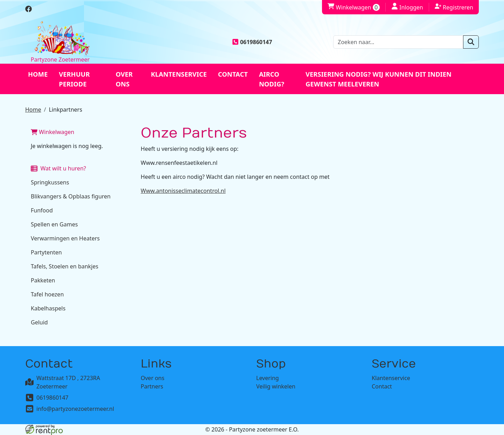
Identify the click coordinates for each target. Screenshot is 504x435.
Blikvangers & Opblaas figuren (71, 196)
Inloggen (407, 7)
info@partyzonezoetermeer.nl (75, 409)
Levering (268, 378)
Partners (152, 386)
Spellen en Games (54, 224)
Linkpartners (65, 110)
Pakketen (43, 280)
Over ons (124, 79)
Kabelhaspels (48, 308)
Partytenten (46, 252)
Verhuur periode (74, 79)
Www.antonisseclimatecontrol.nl (183, 191)
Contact (233, 74)
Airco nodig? (272, 79)
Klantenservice (179, 74)
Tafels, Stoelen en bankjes (65, 266)
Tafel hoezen (47, 294)
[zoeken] (471, 42)
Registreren (454, 7)
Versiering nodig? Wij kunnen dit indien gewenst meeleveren (379, 79)
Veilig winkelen (276, 386)
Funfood (42, 210)
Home (38, 74)
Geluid (39, 322)
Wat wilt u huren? (58, 168)
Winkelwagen (52, 132)
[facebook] (29, 10)
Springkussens (50, 182)
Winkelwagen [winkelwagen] (353, 7)
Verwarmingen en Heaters (65, 238)
